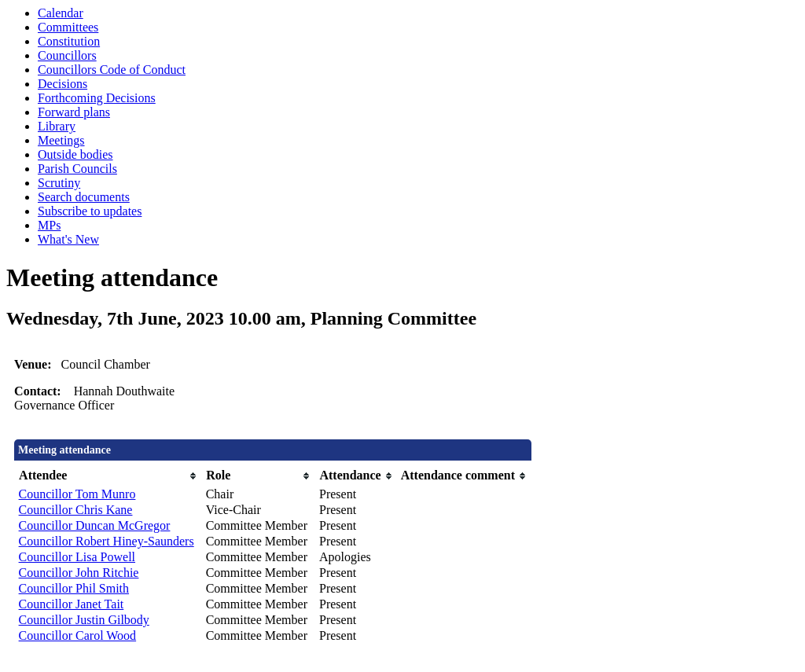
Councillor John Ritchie (79, 573)
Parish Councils (77, 169)
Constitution (69, 41)
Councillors (67, 55)
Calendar (61, 13)
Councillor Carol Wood (78, 635)
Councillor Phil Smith (74, 588)
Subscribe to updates (90, 211)
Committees (68, 27)
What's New (68, 239)
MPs (49, 225)
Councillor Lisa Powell (77, 557)
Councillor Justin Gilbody (84, 620)
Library (57, 126)
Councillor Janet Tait (72, 604)
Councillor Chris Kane (76, 510)
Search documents (84, 197)
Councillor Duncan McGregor (95, 525)
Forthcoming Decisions (97, 98)
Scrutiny (59, 183)
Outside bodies (75, 154)
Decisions (62, 84)
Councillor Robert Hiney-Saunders (107, 541)
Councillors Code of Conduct (112, 70)
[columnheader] (108, 476)
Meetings (61, 140)
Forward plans (74, 112)
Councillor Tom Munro (77, 494)
